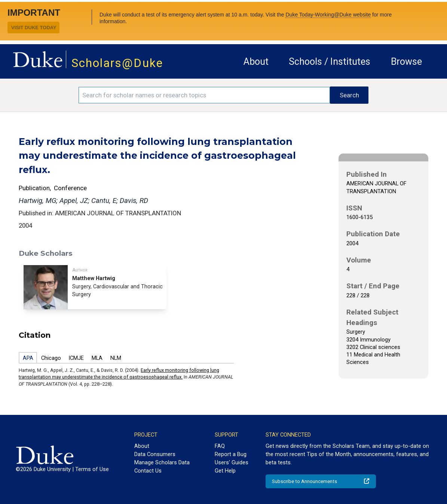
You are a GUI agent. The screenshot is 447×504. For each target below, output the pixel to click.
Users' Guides (232, 462)
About (256, 62)
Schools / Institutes (330, 62)
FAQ (220, 446)
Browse (406, 62)
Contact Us (148, 471)
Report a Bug (231, 454)
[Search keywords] (204, 95)
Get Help (225, 471)
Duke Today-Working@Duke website (328, 15)
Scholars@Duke (117, 63)
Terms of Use (92, 469)
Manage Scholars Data (162, 462)
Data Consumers (155, 454)
